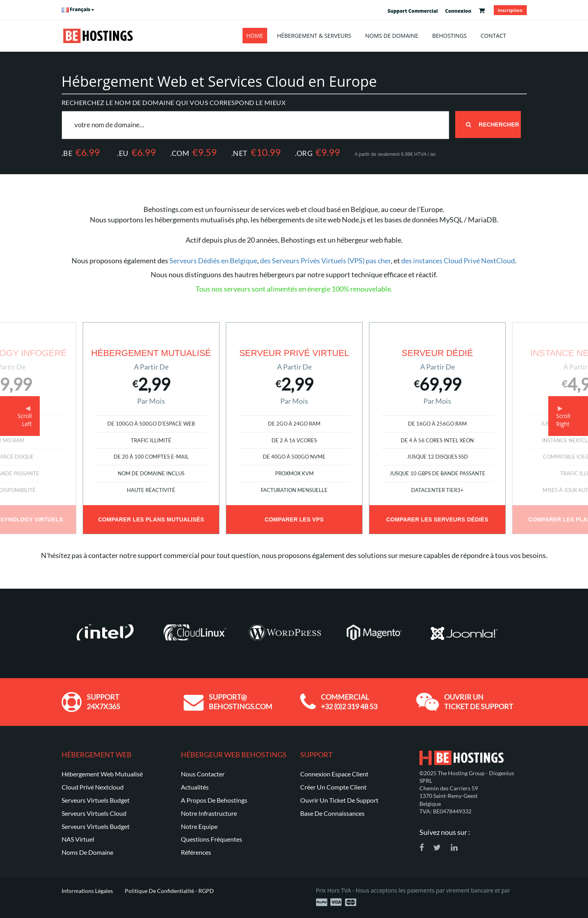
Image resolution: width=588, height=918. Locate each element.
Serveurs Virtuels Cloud (94, 813)
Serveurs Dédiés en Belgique (213, 261)
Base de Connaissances (332, 813)
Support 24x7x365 (103, 702)
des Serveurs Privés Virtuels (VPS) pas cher (325, 261)
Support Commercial (413, 11)
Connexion (458, 11)
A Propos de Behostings (214, 800)
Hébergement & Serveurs (314, 36)
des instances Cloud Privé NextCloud (458, 261)
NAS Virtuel (78, 839)
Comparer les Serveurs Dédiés (438, 519)
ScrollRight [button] (563, 420)
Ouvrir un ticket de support (479, 702)
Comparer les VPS (294, 519)
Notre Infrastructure (209, 813)
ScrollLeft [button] (25, 420)
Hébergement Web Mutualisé (102, 774)
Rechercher (493, 124)
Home (255, 36)
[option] (294, 428)
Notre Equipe (199, 826)
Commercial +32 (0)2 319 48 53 (349, 702)
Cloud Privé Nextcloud (93, 787)
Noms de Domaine (391, 36)
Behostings (449, 36)
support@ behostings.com (241, 702)
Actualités (195, 787)
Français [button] (78, 9)
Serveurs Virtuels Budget (96, 800)
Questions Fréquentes (212, 839)
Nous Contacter (203, 774)
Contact (493, 36)
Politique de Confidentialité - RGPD (169, 891)
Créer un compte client (333, 787)
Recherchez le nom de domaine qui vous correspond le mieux (174, 102)
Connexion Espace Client (334, 774)
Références (196, 852)
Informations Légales (87, 891)
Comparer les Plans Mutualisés (151, 519)
